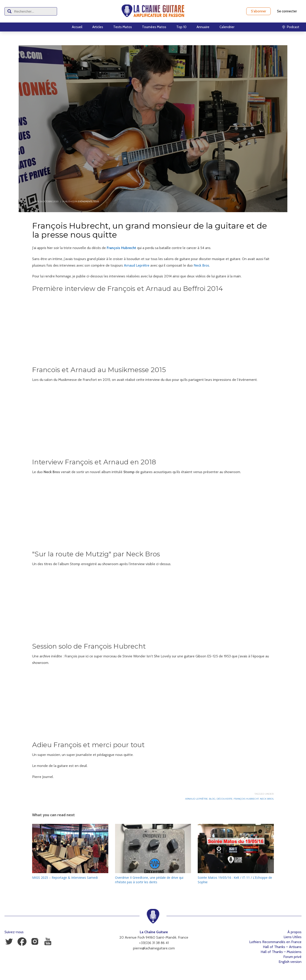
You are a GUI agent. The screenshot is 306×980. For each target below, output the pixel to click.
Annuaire (203, 27)
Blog (212, 799)
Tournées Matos (154, 27)
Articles (98, 27)
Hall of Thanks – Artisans (282, 947)
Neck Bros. (267, 799)
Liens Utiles (293, 937)
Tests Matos (123, 27)
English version (290, 962)
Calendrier (227, 27)
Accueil (77, 27)
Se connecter (287, 11)
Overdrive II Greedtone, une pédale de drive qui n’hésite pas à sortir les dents (149, 880)
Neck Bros (201, 265)
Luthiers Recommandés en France (275, 942)
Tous (96, 201)
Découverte (225, 799)
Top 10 (181, 27)
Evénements (85, 201)
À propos (294, 932)
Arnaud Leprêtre (137, 265)
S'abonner (258, 11)
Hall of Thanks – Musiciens (281, 952)
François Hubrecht (121, 248)
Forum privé (292, 957)
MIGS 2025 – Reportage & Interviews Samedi (65, 878)
